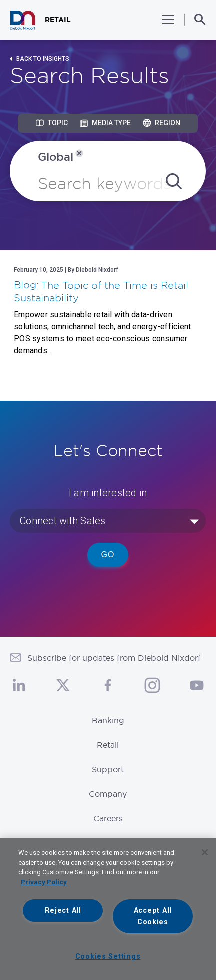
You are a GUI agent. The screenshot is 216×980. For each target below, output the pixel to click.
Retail (108, 745)
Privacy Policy (44, 882)
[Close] (205, 852)
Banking (108, 720)
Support (108, 769)
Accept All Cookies (153, 916)
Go (108, 554)
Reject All (63, 910)
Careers (108, 818)
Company (108, 794)
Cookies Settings (108, 956)
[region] (108, 909)
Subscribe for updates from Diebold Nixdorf (114, 658)
